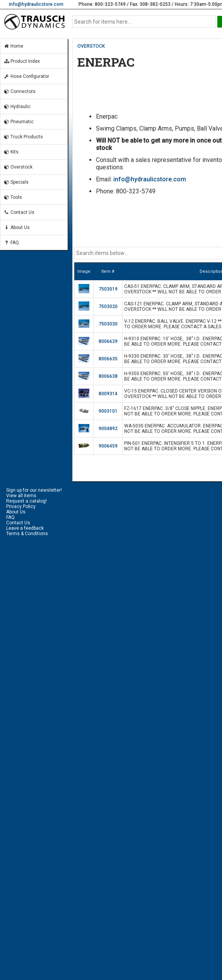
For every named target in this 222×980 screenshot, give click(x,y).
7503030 (108, 324)
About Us (17, 227)
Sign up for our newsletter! (34, 490)
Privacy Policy (21, 506)
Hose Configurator (26, 76)
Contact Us (19, 212)
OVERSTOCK (91, 46)
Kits (11, 152)
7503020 (108, 307)
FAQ (11, 243)
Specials (16, 182)
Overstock (18, 167)
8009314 (108, 394)
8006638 (108, 376)
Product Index (22, 61)
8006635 (108, 359)
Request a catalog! (26, 501)
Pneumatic (19, 122)
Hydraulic (17, 107)
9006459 (108, 446)
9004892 (108, 429)
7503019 (108, 289)
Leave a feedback (25, 528)
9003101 (108, 411)
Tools (13, 197)
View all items (21, 496)
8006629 (108, 341)
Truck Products (23, 137)
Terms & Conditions (27, 534)
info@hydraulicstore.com (36, 4)
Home (13, 46)
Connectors (20, 91)
